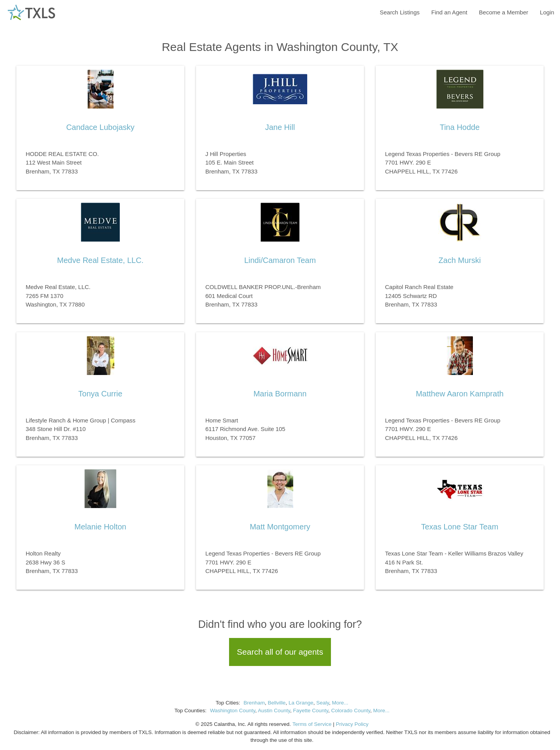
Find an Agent (449, 12)
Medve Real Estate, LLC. (100, 260)
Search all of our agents (280, 652)
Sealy (323, 703)
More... (340, 703)
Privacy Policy (352, 724)
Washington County (233, 711)
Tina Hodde (460, 127)
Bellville (277, 703)
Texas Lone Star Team (460, 527)
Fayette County (311, 711)
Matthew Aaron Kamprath (460, 394)
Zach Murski (460, 260)
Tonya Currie (100, 394)
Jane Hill (280, 127)
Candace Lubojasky (100, 127)
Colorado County (351, 711)
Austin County (274, 711)
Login (547, 12)
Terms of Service (312, 724)
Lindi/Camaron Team (280, 260)
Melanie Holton (100, 527)
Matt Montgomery (280, 527)
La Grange (301, 703)
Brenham (254, 703)
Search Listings (400, 12)
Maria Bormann (280, 394)
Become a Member (504, 12)
